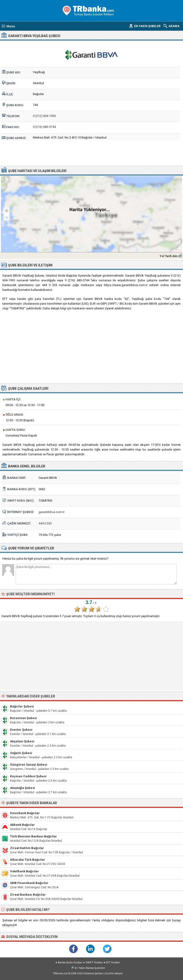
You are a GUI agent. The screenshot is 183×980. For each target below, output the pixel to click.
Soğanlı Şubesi (21, 753)
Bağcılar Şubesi (22, 706)
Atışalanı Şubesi (22, 741)
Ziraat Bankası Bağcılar (28, 895)
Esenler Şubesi (21, 730)
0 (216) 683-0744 (44, 127)
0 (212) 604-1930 (44, 116)
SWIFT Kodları (94, 963)
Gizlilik (109, 973)
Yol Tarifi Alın (169, 256)
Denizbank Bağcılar (25, 813)
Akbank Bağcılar (22, 825)
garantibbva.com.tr (52, 512)
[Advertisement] (92, 153)
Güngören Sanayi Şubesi (29, 765)
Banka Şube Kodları (70, 963)
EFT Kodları (113, 963)
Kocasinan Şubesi (23, 718)
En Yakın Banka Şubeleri (90, 968)
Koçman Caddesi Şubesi (28, 776)
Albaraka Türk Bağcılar (28, 860)
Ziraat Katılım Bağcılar (27, 848)
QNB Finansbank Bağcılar (29, 883)
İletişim (119, 973)
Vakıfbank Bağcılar (24, 871)
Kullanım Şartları (94, 973)
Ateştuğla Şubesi (23, 788)
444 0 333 (45, 523)
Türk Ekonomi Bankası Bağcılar (33, 836)
